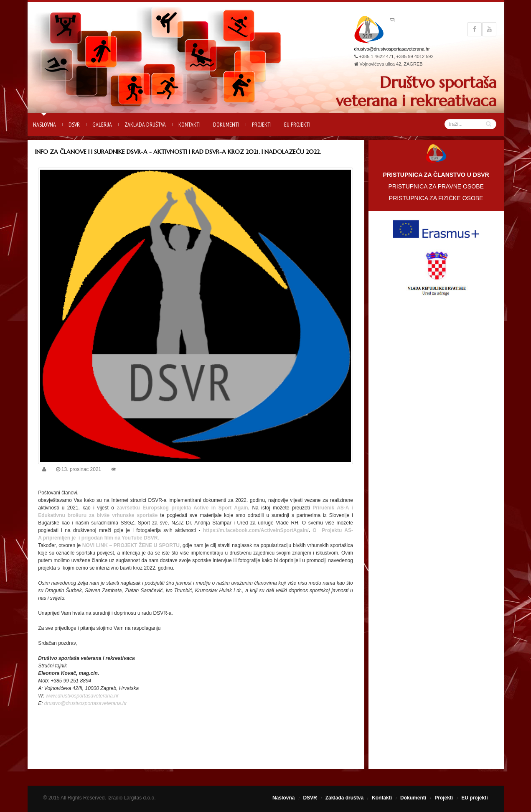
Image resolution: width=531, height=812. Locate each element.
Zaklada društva (145, 125)
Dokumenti (226, 125)
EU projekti (297, 125)
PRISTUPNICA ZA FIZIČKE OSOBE (436, 198)
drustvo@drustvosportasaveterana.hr (392, 49)
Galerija (102, 125)
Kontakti (189, 125)
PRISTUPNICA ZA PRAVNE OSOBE (436, 186)
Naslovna (44, 125)
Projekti (262, 125)
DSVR (74, 125)
